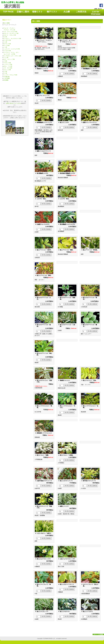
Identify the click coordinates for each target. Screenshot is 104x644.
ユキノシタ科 (7, 70)
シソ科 (5, 47)
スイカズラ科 (7, 51)
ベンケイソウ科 (8, 64)
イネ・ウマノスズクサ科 (10, 32)
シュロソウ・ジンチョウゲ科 (11, 49)
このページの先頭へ (98, 634)
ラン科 (5, 73)
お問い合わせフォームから (14, 103)
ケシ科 (5, 42)
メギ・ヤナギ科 (8, 68)
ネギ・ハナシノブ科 (9, 59)
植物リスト (37, 12)
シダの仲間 (6, 78)
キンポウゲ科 (7, 40)
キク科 (5, 37)
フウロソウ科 (7, 63)
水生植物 (6, 80)
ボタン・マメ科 (8, 66)
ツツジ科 (5, 58)
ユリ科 (5, 71)
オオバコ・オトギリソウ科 (11, 33)
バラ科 (5, 61)
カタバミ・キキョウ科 (10, 35)
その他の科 (6, 77)
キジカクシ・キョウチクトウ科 (12, 39)
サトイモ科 (6, 45)
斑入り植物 (6, 23)
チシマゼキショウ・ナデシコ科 (12, 56)
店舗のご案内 (23, 12)
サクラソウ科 (7, 44)
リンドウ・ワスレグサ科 (10, 75)
